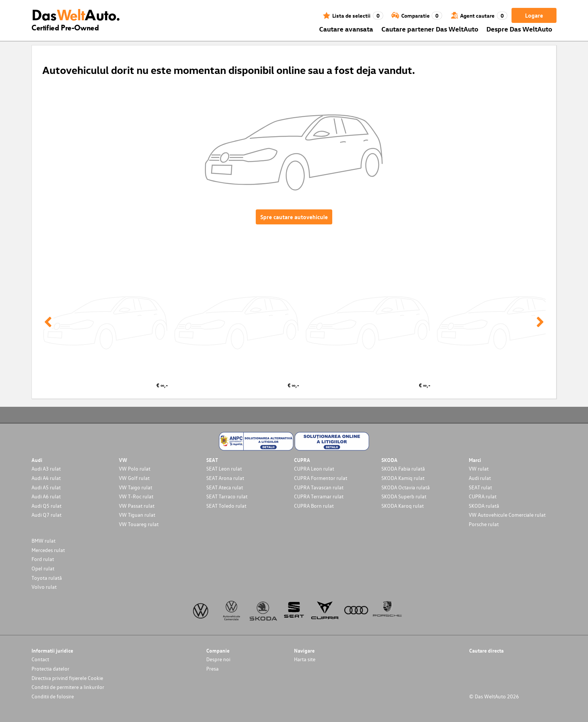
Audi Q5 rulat (46, 506)
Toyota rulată (47, 578)
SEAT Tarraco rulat (227, 496)
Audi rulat (480, 478)
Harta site (305, 659)
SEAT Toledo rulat (226, 506)
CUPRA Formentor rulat (321, 478)
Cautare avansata (346, 29)
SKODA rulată (484, 506)
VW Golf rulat (134, 478)
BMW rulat (43, 541)
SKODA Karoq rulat (403, 506)
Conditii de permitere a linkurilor (68, 687)
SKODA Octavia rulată (406, 487)
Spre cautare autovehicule (294, 217)
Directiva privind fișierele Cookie (67, 678)
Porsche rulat (484, 524)
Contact (40, 659)
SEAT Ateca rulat (225, 487)
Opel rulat (43, 568)
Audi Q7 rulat (46, 515)
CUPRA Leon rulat (314, 469)
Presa (212, 669)
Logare (534, 15)
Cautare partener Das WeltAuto (430, 29)
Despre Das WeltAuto (519, 29)
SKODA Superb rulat (404, 496)
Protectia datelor (50, 669)
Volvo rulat (44, 587)
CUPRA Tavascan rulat (319, 487)
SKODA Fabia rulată (403, 469)
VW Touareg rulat (139, 524)
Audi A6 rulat (46, 496)
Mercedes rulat (48, 550)
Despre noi (218, 659)
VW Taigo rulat (136, 487)
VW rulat (479, 469)
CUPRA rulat (483, 496)
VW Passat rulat (137, 506)
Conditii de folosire (53, 696)
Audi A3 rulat (46, 469)
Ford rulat (43, 559)
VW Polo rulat (135, 469)
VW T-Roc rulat (136, 496)
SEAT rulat (480, 487)
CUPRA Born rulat (314, 506)
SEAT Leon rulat (224, 469)
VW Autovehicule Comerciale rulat (507, 515)
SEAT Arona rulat (225, 478)
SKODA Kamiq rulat (403, 478)
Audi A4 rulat (46, 478)
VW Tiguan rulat (137, 515)
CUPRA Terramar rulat (319, 496)
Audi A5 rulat (46, 487)
